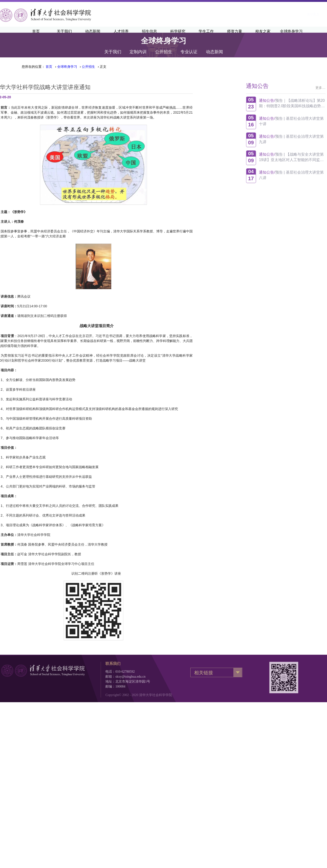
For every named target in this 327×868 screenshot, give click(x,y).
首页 (49, 67)
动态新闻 (214, 47)
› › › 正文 (76, 67)
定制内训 (138, 47)
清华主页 (250, 14)
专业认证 (189, 47)
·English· (295, 14)
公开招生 (164, 47)
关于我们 (113, 47)
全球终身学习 (67, 67)
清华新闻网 (273, 14)
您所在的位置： (33, 67)
